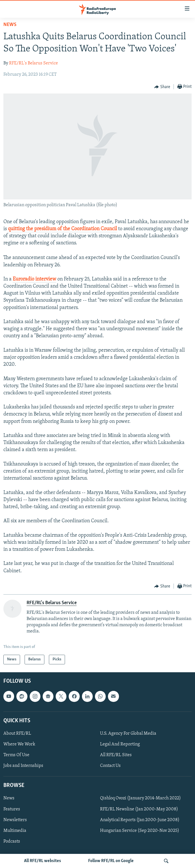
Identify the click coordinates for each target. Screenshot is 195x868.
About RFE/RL (17, 734)
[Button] (162, 87)
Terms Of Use (16, 755)
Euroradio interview (34, 279)
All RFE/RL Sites (116, 755)
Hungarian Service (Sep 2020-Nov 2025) (140, 831)
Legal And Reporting (120, 744)
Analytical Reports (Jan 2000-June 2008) (140, 820)
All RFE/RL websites (43, 861)
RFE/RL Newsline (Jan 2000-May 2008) (139, 809)
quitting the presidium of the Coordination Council (62, 229)
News (10, 25)
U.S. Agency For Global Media (128, 734)
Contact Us (110, 766)
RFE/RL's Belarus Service (33, 63)
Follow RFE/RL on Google (111, 861)
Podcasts (12, 841)
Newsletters (15, 820)
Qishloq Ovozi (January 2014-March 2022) (140, 799)
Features (12, 809)
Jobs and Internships (23, 766)
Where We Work (19, 744)
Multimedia (15, 831)
